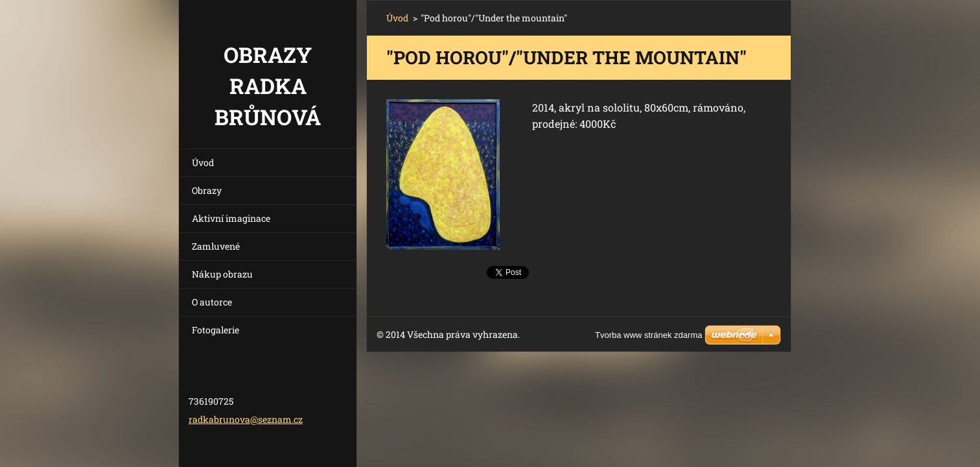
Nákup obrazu (222, 274)
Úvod (203, 162)
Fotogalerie (216, 330)
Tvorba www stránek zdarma (648, 335)
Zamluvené (216, 246)
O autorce (212, 302)
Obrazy (207, 190)
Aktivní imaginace (231, 218)
